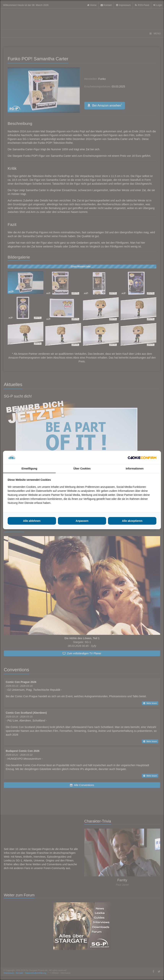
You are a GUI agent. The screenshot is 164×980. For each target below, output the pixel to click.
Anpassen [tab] (82, 521)
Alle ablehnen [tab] (32, 521)
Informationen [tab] (135, 469)
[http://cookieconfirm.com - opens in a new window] (142, 457)
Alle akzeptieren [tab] (132, 521)
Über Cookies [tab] (82, 469)
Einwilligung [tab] (29, 469)
